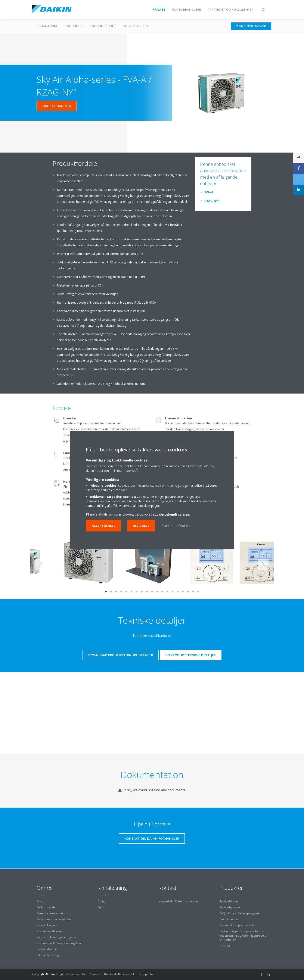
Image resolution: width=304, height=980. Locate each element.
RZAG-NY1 (212, 201)
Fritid (101, 907)
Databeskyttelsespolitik (119, 974)
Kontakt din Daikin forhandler (179, 901)
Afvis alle (141, 525)
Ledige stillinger (47, 949)
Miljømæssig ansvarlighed (55, 919)
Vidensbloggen (135, 26)
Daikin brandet (47, 907)
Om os (41, 901)
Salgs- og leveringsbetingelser (57, 937)
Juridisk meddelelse (73, 974)
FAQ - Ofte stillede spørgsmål (240, 913)
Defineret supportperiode (237, 925)
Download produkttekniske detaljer (121, 655)
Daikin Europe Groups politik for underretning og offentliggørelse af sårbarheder (243, 935)
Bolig (101, 901)
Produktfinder (103, 26)
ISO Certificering (48, 955)
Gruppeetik (146, 974)
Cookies (95, 974)
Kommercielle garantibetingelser (59, 943)
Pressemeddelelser (50, 931)
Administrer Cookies (176, 525)
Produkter (74, 26)
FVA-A (209, 192)
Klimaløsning (47, 26)
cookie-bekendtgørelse (171, 514)
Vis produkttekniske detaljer (191, 655)
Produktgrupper (230, 907)
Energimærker (229, 919)
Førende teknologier (51, 913)
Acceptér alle (103, 525)
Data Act (225, 946)
